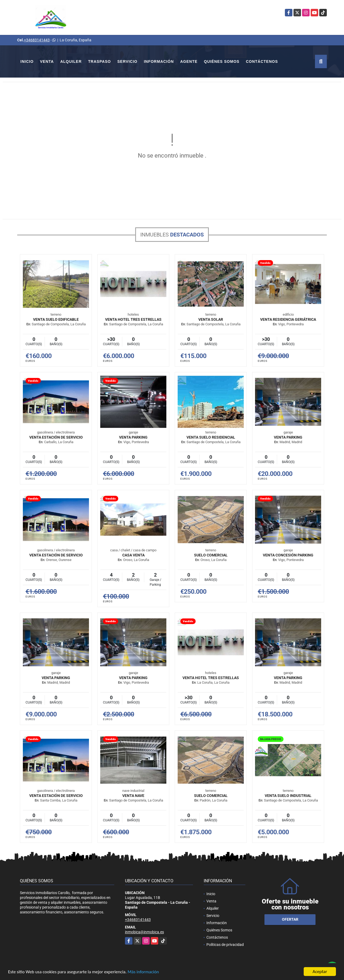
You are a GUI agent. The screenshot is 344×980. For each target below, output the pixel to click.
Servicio (128, 61)
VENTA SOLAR (211, 319)
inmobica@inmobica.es (144, 932)
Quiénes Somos (222, 61)
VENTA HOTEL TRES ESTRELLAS (133, 319)
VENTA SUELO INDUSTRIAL (288, 796)
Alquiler (71, 61)
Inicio (27, 61)
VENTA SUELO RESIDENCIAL (211, 437)
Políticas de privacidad (225, 945)
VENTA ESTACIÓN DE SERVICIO (56, 437)
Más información (143, 972)
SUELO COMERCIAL (211, 555)
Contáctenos (262, 61)
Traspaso (100, 61)
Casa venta (133, 555)
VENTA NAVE (133, 796)
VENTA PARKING (133, 437)
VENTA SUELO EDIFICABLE (56, 319)
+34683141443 (37, 40)
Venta (47, 61)
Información (159, 61)
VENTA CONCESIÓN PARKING (288, 555)
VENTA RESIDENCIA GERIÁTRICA (288, 319)
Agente (189, 61)
